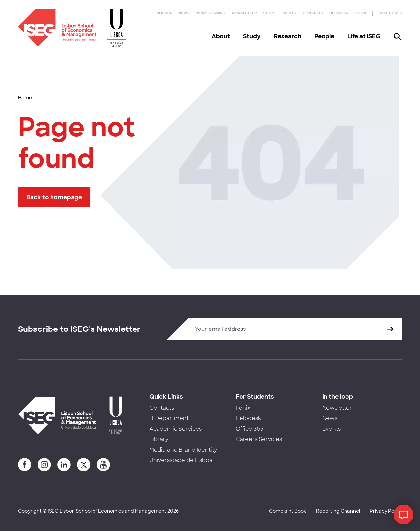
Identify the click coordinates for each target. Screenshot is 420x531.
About (221, 36)
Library (159, 439)
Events (289, 13)
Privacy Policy (386, 511)
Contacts (313, 13)
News (184, 13)
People (324, 36)
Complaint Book (288, 511)
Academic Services (176, 429)
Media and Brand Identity (183, 450)
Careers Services (259, 439)
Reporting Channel (338, 511)
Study (252, 36)
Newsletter (244, 13)
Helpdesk (339, 13)
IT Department (169, 418)
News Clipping (211, 13)
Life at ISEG (364, 36)
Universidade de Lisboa (181, 460)
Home (25, 98)
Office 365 (250, 429)
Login (360, 13)
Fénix (243, 408)
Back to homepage (54, 197)
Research (287, 36)
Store (269, 13)
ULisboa (164, 13)
